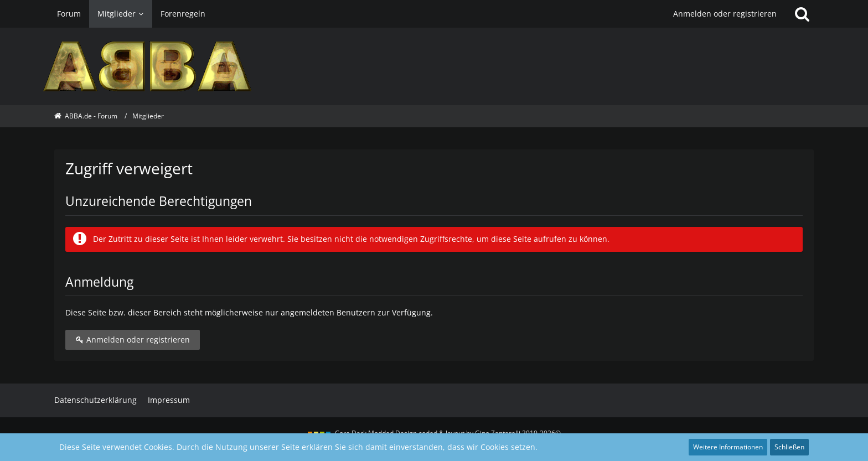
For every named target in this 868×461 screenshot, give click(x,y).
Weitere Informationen (728, 447)
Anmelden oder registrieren (725, 14)
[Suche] (802, 14)
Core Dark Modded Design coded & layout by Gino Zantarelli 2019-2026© (448, 433)
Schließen (789, 447)
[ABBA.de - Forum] (434, 66)
